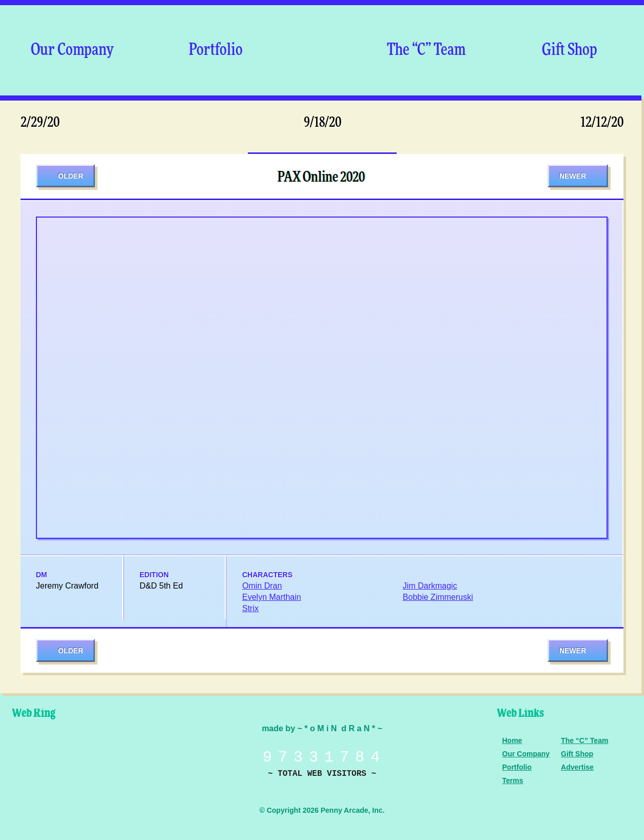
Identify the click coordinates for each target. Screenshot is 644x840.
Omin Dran (262, 586)
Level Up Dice (115, 756)
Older (71, 176)
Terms (513, 780)
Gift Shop (570, 50)
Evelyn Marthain (272, 597)
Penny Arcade (44, 756)
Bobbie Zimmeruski (438, 597)
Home (512, 740)
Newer (573, 176)
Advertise (577, 767)
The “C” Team (426, 50)
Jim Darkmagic (430, 586)
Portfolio (216, 50)
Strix (250, 608)
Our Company (72, 50)
